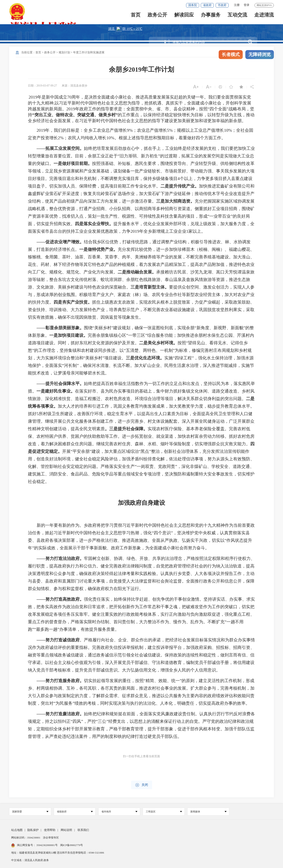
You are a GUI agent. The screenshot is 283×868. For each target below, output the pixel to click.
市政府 (222, 5)
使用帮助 (50, 830)
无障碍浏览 (260, 54)
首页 (136, 17)
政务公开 (157, 17)
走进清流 (264, 17)
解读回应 (184, 17)
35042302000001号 (47, 845)
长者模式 (231, 54)
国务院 (193, 5)
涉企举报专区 (51, 838)
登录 (247, 5)
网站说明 (66, 830)
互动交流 (237, 17)
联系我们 (83, 830)
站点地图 (17, 830)
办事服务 (211, 17)
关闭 (142, 785)
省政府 (207, 5)
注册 (237, 5)
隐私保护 (33, 830)
